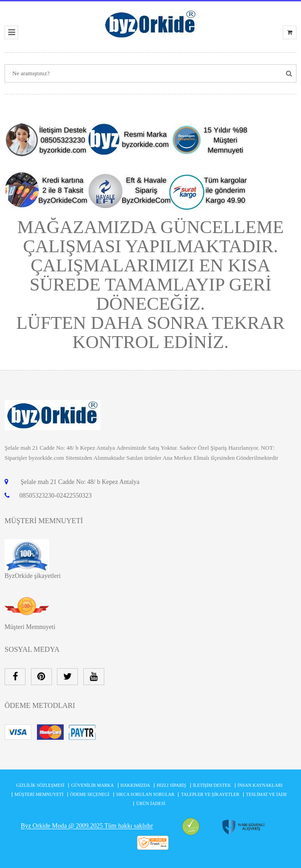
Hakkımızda (135, 785)
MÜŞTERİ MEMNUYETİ (39, 794)
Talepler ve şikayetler (210, 794)
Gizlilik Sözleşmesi (41, 785)
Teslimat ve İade (266, 794)
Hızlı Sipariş (171, 785)
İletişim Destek (212, 785)
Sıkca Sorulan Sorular (145, 794)
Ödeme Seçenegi (90, 794)
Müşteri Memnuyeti (30, 627)
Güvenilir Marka (92, 785)
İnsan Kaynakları (260, 785)
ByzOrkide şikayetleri (33, 576)
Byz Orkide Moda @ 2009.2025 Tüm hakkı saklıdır (87, 826)
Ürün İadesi (151, 803)
